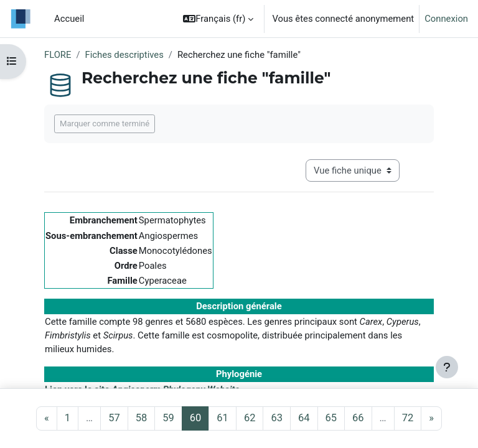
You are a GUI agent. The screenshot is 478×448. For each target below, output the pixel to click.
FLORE (58, 55)
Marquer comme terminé (105, 124)
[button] (218, 19)
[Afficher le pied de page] (447, 367)
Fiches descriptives (124, 55)
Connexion (446, 19)
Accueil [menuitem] (69, 19)
